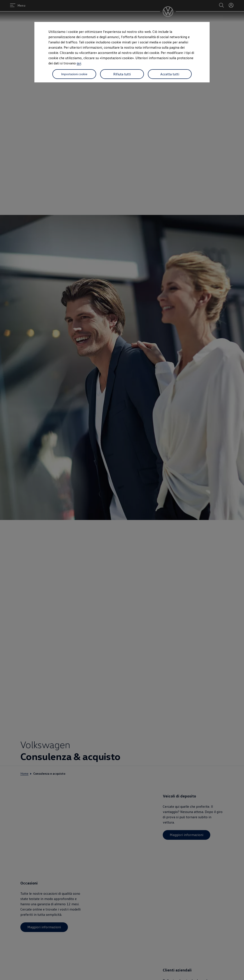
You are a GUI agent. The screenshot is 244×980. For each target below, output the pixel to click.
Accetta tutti (170, 74)
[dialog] (122, 490)
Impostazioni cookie (74, 74)
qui (79, 63)
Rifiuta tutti (122, 74)
